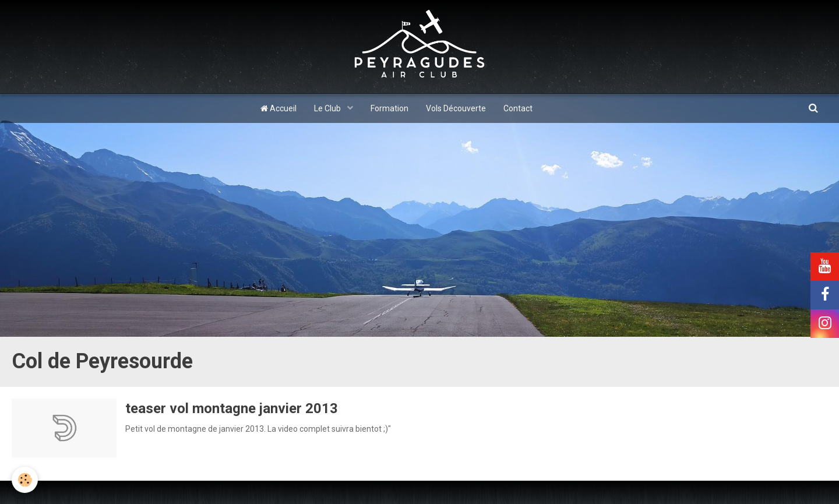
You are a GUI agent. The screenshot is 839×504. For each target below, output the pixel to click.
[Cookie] (25, 480)
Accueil (279, 108)
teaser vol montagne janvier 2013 (232, 408)
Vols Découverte (456, 108)
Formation (389, 108)
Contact (518, 108)
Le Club (328, 108)
